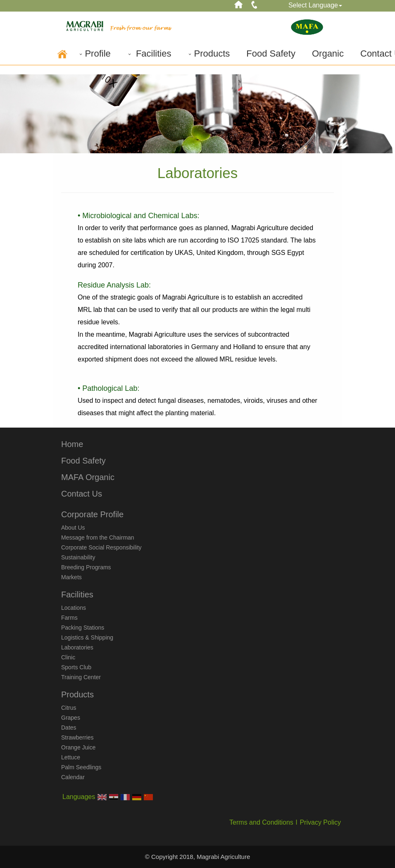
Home (72, 444)
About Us (73, 528)
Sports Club (76, 667)
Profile (94, 54)
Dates (69, 728)
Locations (74, 608)
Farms (69, 618)
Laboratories (77, 647)
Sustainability (78, 557)
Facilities (149, 54)
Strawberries (77, 737)
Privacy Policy (320, 822)
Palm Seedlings (81, 767)
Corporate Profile (92, 514)
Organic (328, 54)
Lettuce (71, 757)
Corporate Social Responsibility (101, 547)
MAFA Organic (88, 477)
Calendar (73, 777)
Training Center (81, 677)
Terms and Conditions (261, 822)
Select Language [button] (315, 5)
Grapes (71, 718)
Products (209, 54)
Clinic (68, 657)
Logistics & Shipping (87, 637)
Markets (71, 577)
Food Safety (271, 54)
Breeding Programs (86, 567)
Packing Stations (83, 628)
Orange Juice (78, 747)
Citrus (69, 708)
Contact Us (82, 494)
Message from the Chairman (98, 537)
